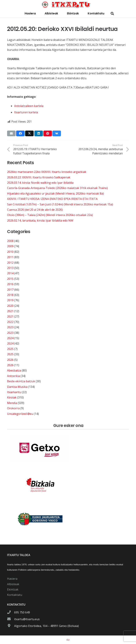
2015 (10, 279)
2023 (10, 327)
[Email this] (11, 133)
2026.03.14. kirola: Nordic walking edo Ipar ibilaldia (40, 183)
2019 (10, 300)
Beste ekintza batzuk (21, 381)
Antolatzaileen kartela (29, 106)
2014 (10, 273)
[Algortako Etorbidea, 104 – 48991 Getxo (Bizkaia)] (11, 626)
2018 (10, 295)
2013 (10, 268)
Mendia (12, 403)
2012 (10, 263)
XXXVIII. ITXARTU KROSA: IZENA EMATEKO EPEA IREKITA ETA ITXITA (52, 199)
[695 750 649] (11, 612)
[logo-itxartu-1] (68, 5)
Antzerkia (13, 376)
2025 (10, 349)
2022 (10, 322)
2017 (10, 290)
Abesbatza (14, 370)
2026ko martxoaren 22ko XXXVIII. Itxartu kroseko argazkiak (47, 172)
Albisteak (13, 584)
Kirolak (12, 397)
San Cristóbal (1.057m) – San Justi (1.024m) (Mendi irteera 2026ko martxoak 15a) (60, 204)
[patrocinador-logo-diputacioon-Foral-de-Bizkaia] (68, 484)
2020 (10, 306)
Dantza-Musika (17, 387)
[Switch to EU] (68, 640)
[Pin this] (48, 133)
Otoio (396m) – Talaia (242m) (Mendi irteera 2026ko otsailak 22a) (50, 215)
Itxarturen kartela (26, 112)
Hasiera (12, 579)
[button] (112, 14)
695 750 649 (22, 612)
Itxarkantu (14, 392)
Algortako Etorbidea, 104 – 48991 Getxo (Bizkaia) (46, 626)
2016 (10, 284)
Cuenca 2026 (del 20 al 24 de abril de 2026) (35, 210)
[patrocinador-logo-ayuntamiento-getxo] (68, 448)
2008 (10, 241)
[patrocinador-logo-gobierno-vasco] (68, 519)
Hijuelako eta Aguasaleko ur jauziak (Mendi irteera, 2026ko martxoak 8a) (55, 193)
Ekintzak (13, 589)
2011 (10, 257)
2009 (10, 246)
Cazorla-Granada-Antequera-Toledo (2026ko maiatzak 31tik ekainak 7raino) (57, 188)
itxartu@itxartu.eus (27, 619)
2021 (10, 311)
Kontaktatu (15, 595)
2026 (10, 360)
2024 (10, 338)
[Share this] (20, 133)
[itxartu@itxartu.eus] (11, 619)
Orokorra (13, 408)
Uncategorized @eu (20, 414)
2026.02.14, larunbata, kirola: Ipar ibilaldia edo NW (40, 220)
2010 (10, 252)
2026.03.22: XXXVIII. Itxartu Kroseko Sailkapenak (39, 177)
